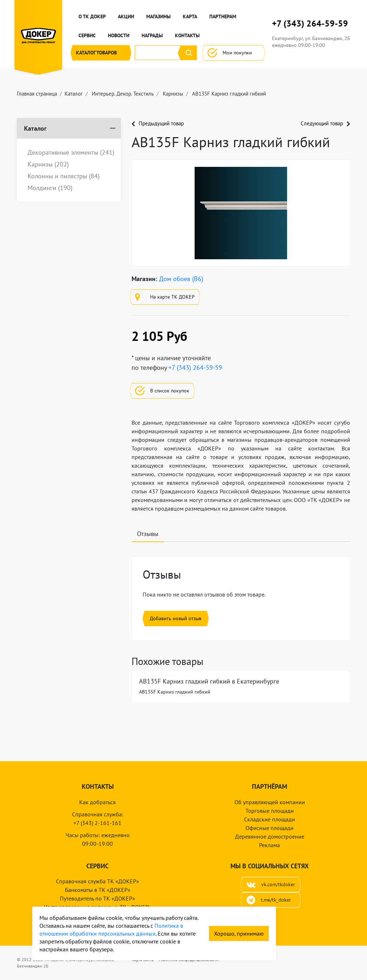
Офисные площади (270, 828)
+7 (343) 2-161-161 (97, 823)
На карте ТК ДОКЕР (165, 297)
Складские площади (270, 819)
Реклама (270, 845)
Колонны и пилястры (64, 176)
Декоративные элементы (71, 153)
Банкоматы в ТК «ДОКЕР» (98, 890)
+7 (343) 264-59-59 (310, 24)
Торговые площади (270, 811)
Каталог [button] (101, 53)
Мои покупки (233, 53)
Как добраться (97, 802)
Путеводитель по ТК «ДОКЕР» (97, 898)
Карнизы (48, 164)
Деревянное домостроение (270, 836)
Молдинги (50, 188)
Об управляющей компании (270, 802)
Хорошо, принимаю (239, 933)
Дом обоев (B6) (181, 279)
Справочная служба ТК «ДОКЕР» (97, 881)
